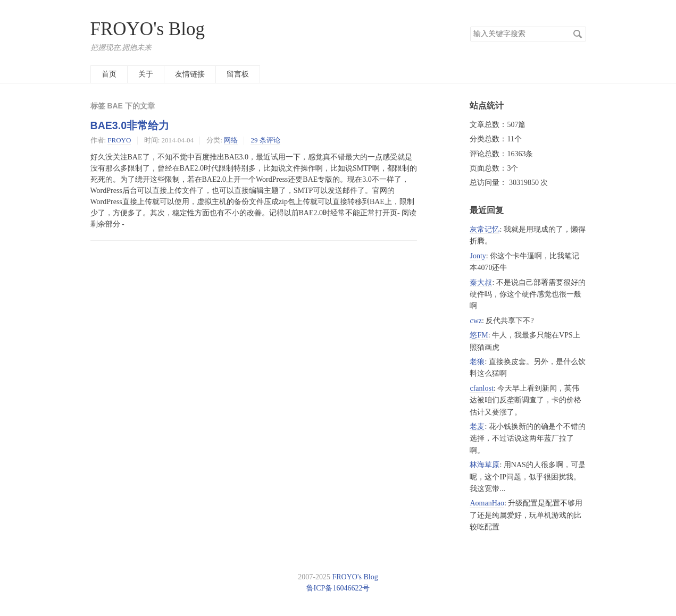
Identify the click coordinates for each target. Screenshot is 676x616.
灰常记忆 (485, 229)
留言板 (238, 74)
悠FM (479, 335)
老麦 (477, 427)
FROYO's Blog (148, 29)
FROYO (119, 140)
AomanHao (487, 503)
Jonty (478, 256)
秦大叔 (481, 282)
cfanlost (481, 388)
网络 (231, 140)
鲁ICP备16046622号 (338, 588)
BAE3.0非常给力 (130, 125)
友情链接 (190, 74)
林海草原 (485, 465)
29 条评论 (265, 140)
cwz (476, 321)
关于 (146, 74)
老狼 (477, 362)
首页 (109, 74)
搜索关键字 (470, 26)
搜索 (578, 34)
